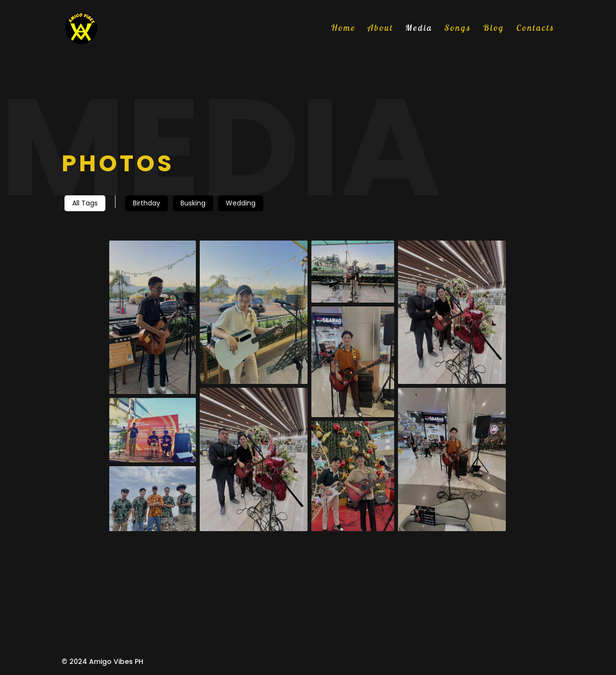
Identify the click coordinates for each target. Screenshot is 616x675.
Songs (458, 29)
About (380, 29)
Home (343, 29)
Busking (193, 203)
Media (419, 29)
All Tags (85, 203)
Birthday (147, 203)
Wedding (241, 203)
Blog (494, 29)
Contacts (535, 29)
